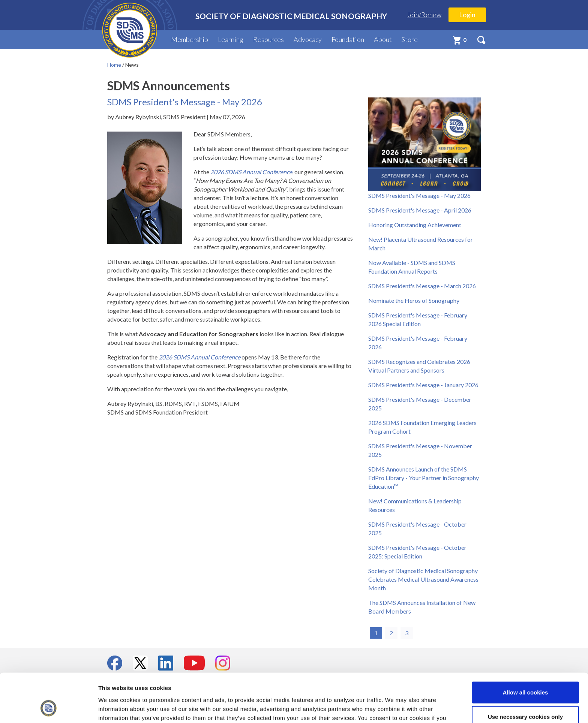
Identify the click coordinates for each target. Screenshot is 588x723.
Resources (268, 39)
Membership (190, 39)
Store (410, 39)
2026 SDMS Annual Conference (199, 357)
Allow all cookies (526, 649)
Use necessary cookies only (525, 674)
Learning (231, 39)
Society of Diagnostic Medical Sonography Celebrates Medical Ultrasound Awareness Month (423, 579)
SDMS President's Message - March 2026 (422, 286)
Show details (394, 708)
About (383, 39)
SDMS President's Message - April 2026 (420, 210)
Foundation (348, 39)
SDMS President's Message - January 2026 (423, 385)
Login (467, 15)
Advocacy (308, 39)
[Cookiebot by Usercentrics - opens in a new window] (49, 708)
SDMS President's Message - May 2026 (419, 195)
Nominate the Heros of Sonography (414, 300)
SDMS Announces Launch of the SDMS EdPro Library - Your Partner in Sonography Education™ (424, 478)
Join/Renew (424, 15)
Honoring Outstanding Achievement (415, 225)
